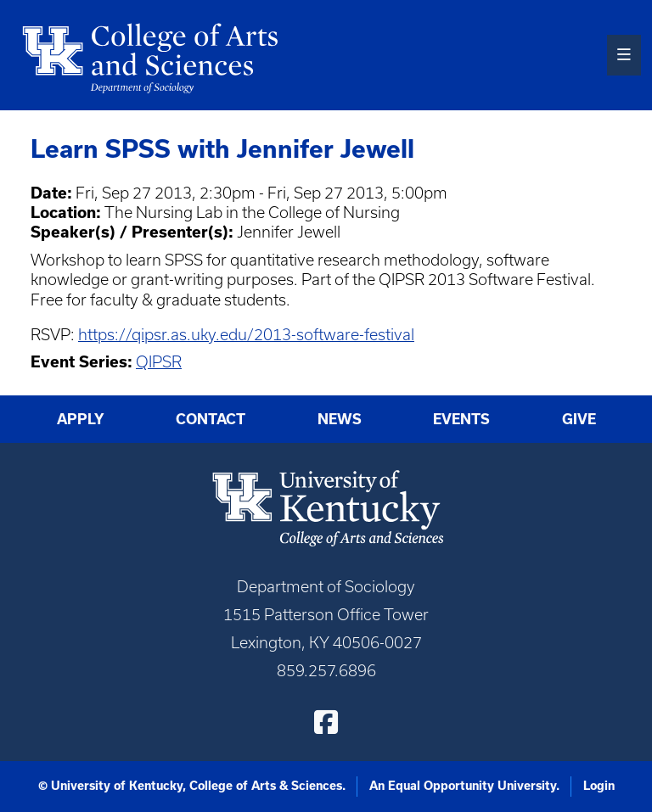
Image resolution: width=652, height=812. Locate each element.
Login (599, 786)
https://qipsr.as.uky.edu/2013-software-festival (246, 335)
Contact (211, 419)
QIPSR (159, 362)
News (340, 419)
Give (579, 419)
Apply (81, 419)
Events (461, 419)
